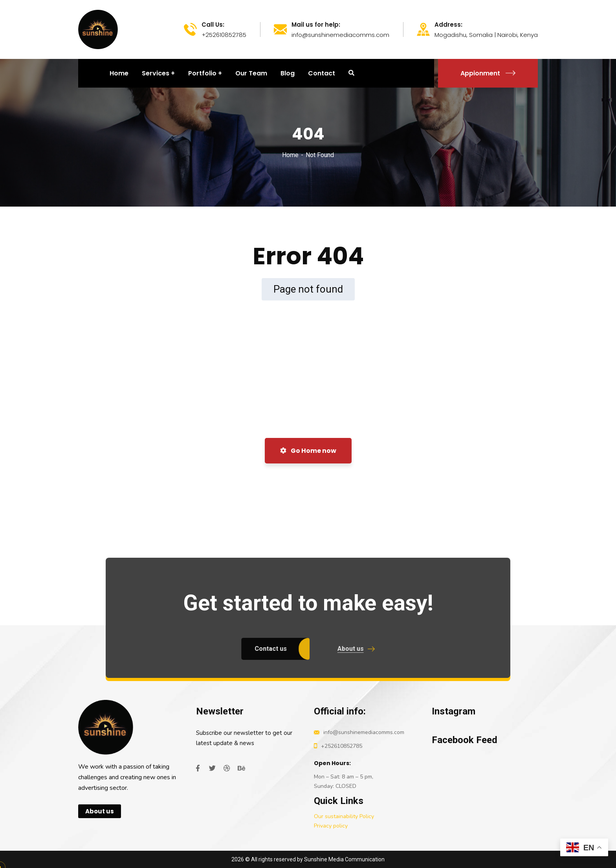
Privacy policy (331, 826)
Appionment (488, 73)
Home (290, 155)
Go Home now (308, 451)
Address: (448, 25)
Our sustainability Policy (344, 816)
